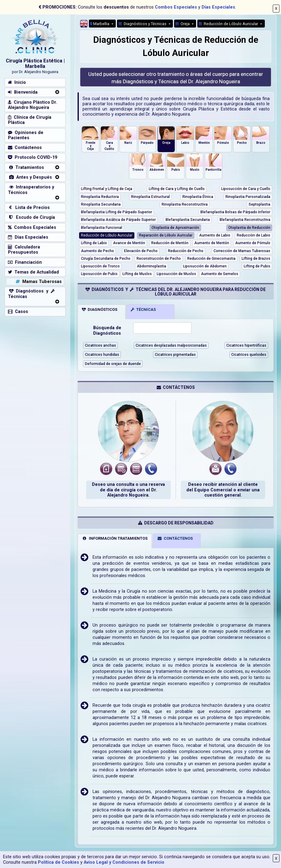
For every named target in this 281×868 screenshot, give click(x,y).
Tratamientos (26, 168)
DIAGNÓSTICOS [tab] (100, 309)
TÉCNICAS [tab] (143, 309)
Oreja (183, 24)
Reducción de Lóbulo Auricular (229, 24)
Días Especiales (218, 7)
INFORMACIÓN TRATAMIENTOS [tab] (115, 538)
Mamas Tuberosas (38, 282)
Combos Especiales (176, 7)
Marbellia (100, 24)
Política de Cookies (58, 862)
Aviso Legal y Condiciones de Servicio (124, 862)
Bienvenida (23, 92)
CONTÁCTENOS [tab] (175, 538)
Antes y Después (30, 177)
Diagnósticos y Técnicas (143, 24)
